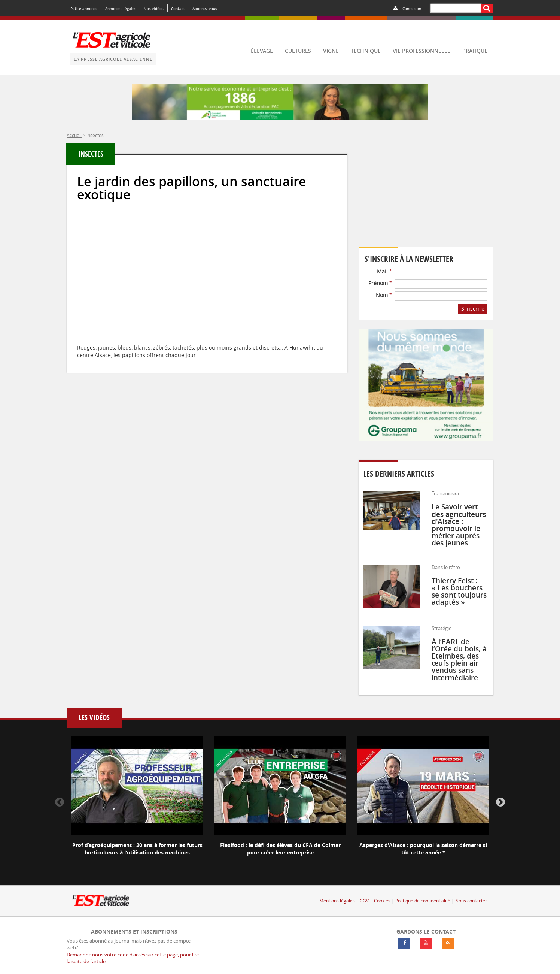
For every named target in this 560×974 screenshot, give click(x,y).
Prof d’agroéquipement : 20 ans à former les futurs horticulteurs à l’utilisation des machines (137, 849)
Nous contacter (471, 901)
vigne (331, 51)
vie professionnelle (421, 51)
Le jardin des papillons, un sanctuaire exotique (192, 188)
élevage (262, 51)
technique (366, 51)
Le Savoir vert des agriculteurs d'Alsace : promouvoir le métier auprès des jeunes (459, 525)
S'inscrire (473, 308)
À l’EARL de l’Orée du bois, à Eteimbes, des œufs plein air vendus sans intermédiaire (459, 660)
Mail (384, 271)
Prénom (380, 283)
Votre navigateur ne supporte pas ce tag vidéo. (426, 196)
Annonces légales (121, 9)
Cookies (382, 901)
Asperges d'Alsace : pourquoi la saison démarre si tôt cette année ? (423, 849)
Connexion (412, 9)
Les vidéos (94, 718)
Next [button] (500, 802)
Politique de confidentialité (423, 901)
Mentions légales (337, 901)
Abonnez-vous (205, 9)
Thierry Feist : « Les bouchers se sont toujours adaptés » (459, 592)
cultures (298, 51)
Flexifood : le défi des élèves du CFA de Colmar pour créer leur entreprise (280, 849)
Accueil (74, 135)
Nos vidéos (154, 9)
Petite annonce (84, 9)
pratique (475, 51)
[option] (137, 802)
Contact (178, 9)
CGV (364, 901)
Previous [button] (60, 802)
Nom (384, 295)
